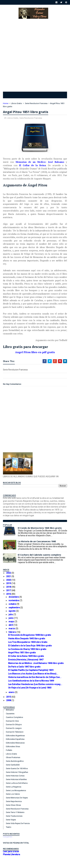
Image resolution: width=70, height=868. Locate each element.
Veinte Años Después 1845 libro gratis (27, 639)
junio (11, 618)
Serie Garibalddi (13, 765)
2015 (9, 697)
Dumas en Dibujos (14, 724)
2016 (9, 594)
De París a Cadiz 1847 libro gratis (24, 667)
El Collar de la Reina (32, 165)
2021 (9, 576)
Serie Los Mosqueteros (16, 790)
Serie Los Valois (13, 794)
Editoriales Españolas (15, 739)
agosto (12, 611)
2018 (9, 587)
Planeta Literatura (11, 854)
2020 (9, 580)
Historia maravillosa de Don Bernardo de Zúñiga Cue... (35, 677)
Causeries (10, 714)
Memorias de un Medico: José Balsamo (40, 162)
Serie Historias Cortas (15, 776)
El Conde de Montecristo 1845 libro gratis (40, 528)
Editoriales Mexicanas (15, 743)
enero (12, 692)
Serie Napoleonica (14, 801)
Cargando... (8, 837)
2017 (9, 590)
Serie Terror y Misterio (15, 812)
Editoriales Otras (13, 746)
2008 (9, 700)
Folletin (9, 750)
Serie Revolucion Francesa (36, 103)
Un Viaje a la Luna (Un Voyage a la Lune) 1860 (30, 688)
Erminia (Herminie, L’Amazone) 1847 (26, 660)
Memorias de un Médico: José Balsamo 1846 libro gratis (36, 663)
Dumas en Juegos (14, 728)
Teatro (9, 827)
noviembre (14, 600)
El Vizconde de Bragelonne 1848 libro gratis (30, 635)
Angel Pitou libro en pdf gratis (35, 352)
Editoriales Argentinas (15, 736)
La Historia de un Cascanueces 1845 (37, 541)
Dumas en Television (15, 732)
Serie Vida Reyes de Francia (18, 823)
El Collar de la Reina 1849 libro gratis (26, 656)
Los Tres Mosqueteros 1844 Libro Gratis (28, 642)
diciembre (14, 597)
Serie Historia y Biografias (17, 772)
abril (11, 625)
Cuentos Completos (14, 717)
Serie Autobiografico (15, 761)
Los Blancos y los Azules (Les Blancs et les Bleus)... (33, 674)
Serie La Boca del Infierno (17, 783)
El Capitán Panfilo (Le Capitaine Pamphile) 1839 (31, 670)
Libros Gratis (16, 103)
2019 (9, 583)
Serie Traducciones (14, 816)
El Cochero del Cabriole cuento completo (39, 555)
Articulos (10, 710)
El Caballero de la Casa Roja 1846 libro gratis (30, 646)
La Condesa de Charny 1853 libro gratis (27, 649)
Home (6, 103)
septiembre (14, 608)
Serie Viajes (11, 820)
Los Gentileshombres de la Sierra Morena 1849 (31, 681)
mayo (12, 622)
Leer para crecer (11, 851)
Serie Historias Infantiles (16, 779)
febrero (13, 632)
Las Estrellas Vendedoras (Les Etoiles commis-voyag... (35, 684)
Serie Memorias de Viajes (17, 798)
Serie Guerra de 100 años (17, 768)
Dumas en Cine (12, 721)
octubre (13, 604)
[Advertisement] (35, 55)
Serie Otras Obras (13, 805)
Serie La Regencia (14, 787)
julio (11, 614)
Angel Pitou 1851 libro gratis (22, 653)
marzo (12, 628)
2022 (9, 573)
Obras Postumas (13, 757)
